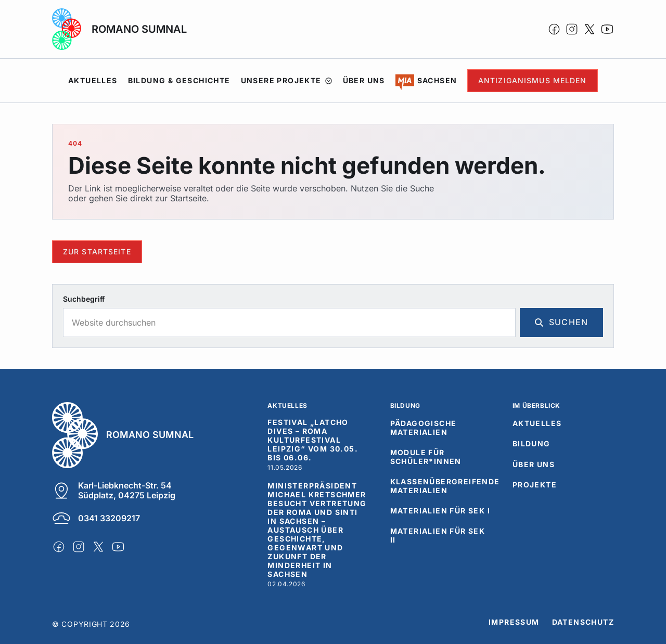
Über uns (364, 80)
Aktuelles (93, 80)
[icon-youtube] (607, 29)
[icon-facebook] (554, 29)
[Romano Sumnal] (143, 435)
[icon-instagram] (572, 29)
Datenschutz (583, 622)
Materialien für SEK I (440, 511)
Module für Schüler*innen (426, 457)
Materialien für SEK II (438, 536)
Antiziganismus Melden (533, 80)
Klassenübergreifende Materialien (445, 486)
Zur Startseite (97, 252)
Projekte (535, 485)
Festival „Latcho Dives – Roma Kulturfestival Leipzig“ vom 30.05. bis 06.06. (313, 440)
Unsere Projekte (287, 80)
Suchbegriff (84, 299)
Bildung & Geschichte (179, 80)
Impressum (514, 622)
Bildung (531, 444)
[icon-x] (590, 29)
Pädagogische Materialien (424, 428)
